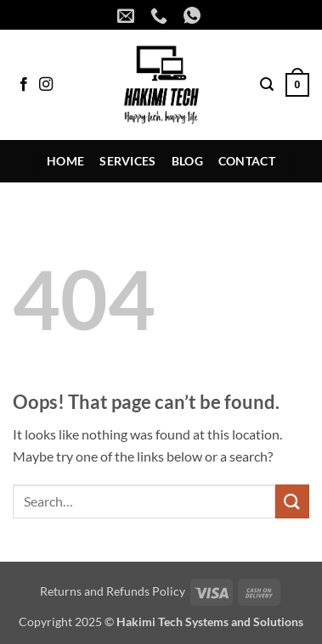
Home (65, 161)
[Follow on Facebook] (24, 85)
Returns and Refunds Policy (113, 591)
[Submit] (292, 501)
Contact (247, 161)
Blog (187, 161)
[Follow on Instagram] (46, 85)
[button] (267, 84)
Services (127, 161)
